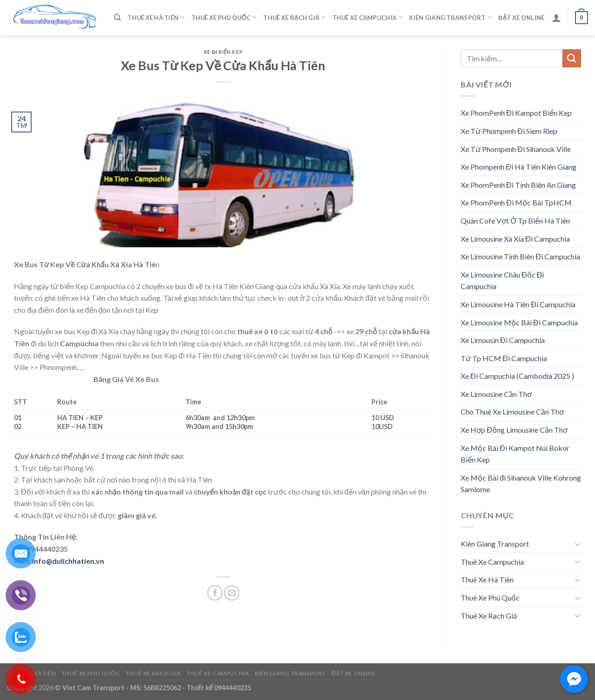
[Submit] (572, 58)
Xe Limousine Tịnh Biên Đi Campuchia (520, 256)
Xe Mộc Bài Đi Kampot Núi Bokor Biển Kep (515, 454)
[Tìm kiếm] (117, 18)
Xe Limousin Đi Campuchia (503, 340)
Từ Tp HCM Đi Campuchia (504, 358)
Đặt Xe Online (521, 18)
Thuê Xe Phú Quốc (224, 17)
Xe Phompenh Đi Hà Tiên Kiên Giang (519, 167)
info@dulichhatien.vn (68, 561)
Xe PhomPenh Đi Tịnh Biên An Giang (518, 185)
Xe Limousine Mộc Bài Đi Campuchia (519, 322)
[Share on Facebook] (215, 593)
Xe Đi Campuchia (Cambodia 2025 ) (517, 376)
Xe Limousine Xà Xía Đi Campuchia (515, 239)
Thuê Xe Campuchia (368, 17)
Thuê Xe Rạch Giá (294, 17)
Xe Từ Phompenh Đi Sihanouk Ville (516, 149)
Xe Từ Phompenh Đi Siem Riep (509, 131)
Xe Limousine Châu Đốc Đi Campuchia (502, 281)
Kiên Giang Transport (450, 17)
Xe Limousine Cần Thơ (496, 394)
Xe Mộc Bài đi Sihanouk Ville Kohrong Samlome (521, 484)
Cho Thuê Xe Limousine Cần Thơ (512, 412)
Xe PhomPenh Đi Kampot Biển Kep (516, 113)
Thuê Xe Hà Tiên (156, 17)
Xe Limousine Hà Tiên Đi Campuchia (518, 304)
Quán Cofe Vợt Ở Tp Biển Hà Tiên (515, 221)
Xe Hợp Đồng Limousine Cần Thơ (514, 430)
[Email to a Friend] (232, 593)
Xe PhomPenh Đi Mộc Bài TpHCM (516, 202)
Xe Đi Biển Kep (223, 52)
